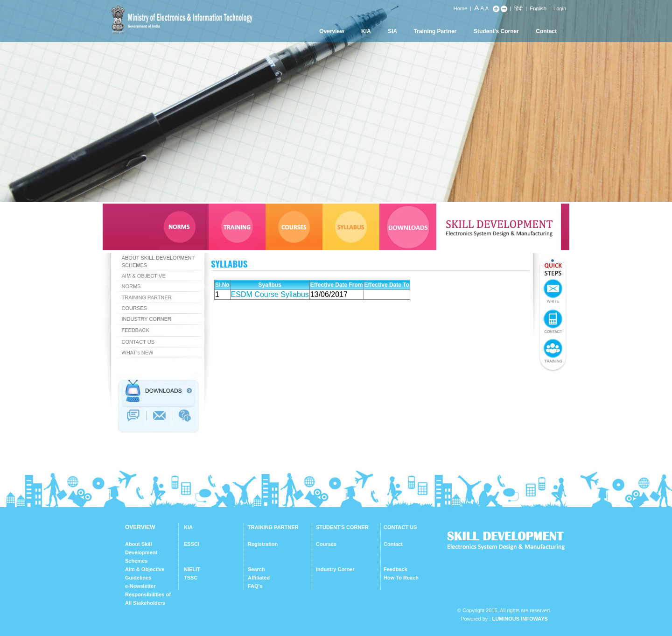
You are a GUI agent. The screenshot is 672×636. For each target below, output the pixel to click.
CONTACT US (400, 527)
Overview (332, 31)
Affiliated (259, 578)
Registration (263, 544)
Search (256, 569)
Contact (546, 31)
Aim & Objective (145, 569)
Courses (326, 544)
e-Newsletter (140, 586)
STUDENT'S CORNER (342, 527)
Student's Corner (496, 31)
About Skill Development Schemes (141, 552)
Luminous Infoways (520, 619)
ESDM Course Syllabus (270, 294)
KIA (366, 31)
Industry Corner (335, 569)
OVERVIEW (140, 527)
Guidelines (138, 578)
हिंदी (518, 8)
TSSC (191, 578)
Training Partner (435, 31)
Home (460, 8)
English (538, 8)
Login (560, 8)
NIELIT (192, 569)
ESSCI (192, 544)
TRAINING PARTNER (273, 527)
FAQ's (255, 586)
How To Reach (401, 578)
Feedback (395, 569)
